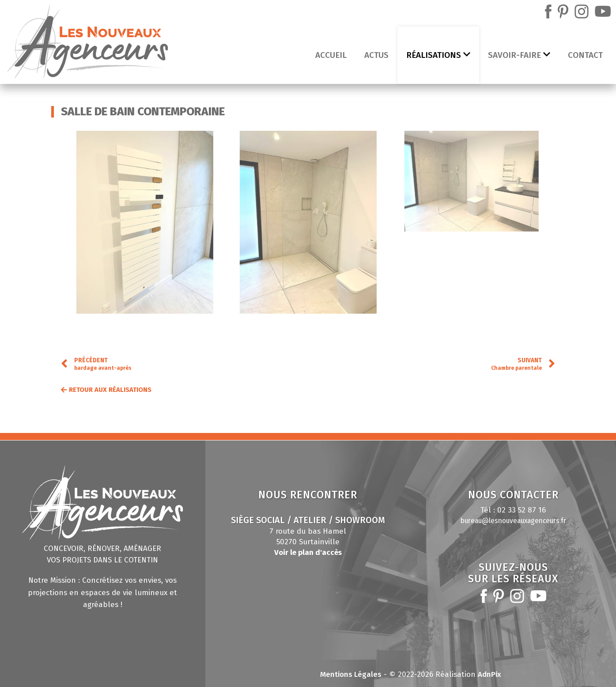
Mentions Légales (351, 674)
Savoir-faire (519, 55)
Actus (376, 55)
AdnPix (489, 674)
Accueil (331, 55)
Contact (585, 55)
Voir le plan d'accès (308, 552)
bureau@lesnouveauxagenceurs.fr (513, 521)
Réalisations (438, 55)
